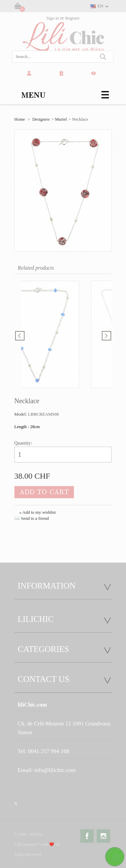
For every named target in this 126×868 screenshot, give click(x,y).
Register (72, 18)
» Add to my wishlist (38, 512)
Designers (41, 119)
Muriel (61, 119)
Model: (21, 414)
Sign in (53, 18)
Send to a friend (35, 518)
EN (100, 6)
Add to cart (44, 492)
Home (20, 119)
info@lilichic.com (55, 770)
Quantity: (23, 443)
